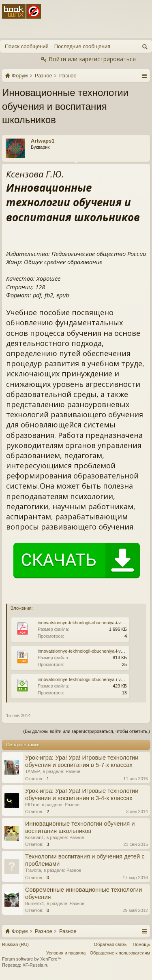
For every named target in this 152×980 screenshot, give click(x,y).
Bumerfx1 (35, 903)
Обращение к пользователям (120, 953)
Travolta (33, 870)
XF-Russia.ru (35, 965)
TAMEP (33, 771)
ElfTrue (32, 805)
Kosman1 (34, 837)
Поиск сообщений (27, 46)
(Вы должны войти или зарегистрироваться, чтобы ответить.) (87, 731)
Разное (73, 771)
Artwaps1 (43, 141)
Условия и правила (66, 953)
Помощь (142, 944)
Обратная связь (110, 944)
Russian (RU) (15, 944)
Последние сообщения (82, 46)
